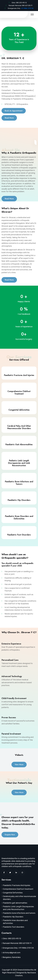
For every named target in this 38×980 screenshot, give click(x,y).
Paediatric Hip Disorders (13, 917)
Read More (9, 118)
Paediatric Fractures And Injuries (17, 885)
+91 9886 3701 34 (27, 8)
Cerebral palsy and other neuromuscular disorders (20, 898)
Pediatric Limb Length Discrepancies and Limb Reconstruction (18, 908)
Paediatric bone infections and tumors (19, 913)
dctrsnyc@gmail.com (12, 953)
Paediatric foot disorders (14, 927)
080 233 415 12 (21, 3)
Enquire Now (10, 835)
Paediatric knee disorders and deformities (15, 922)
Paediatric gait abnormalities (15, 903)
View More (19, 765)
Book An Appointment (14, 111)
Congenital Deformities (13, 893)
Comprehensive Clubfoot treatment (18, 889)
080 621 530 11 (27, 6)
